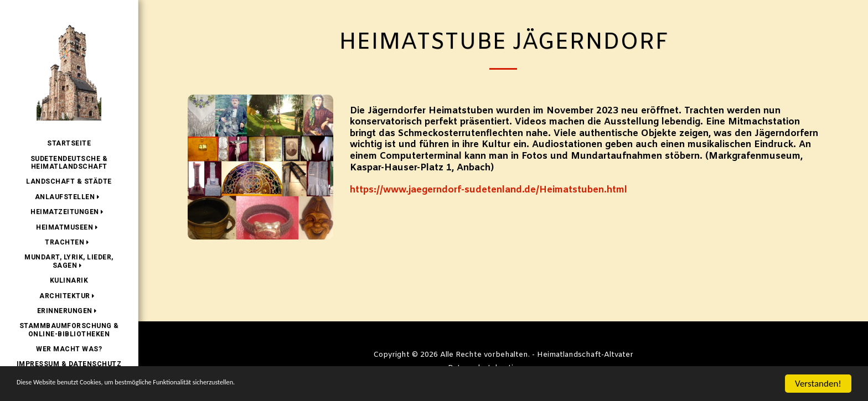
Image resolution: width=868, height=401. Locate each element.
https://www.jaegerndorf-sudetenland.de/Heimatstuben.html (489, 190)
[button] (69, 197)
